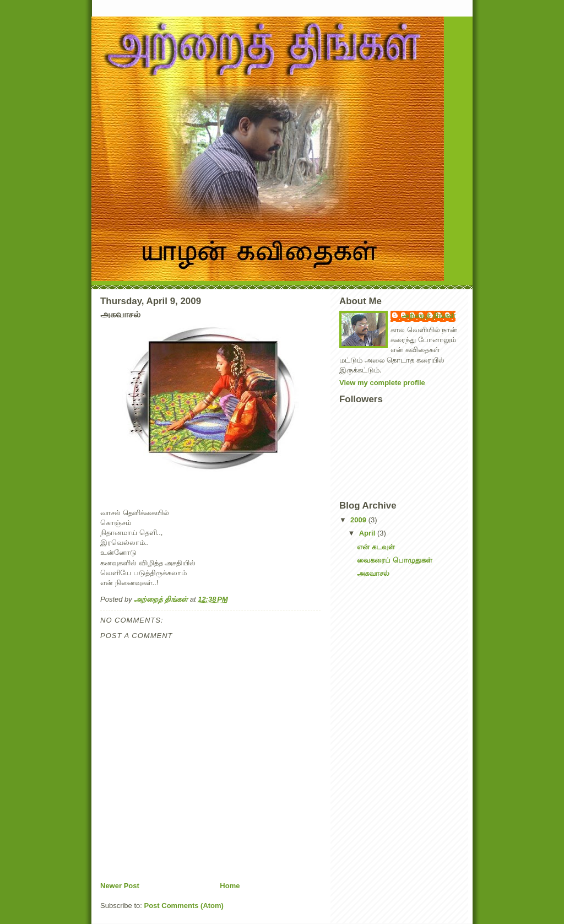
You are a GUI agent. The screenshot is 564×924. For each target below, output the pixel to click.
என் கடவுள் (376, 547)
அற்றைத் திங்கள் (429, 315)
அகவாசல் (373, 573)
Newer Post (120, 886)
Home (230, 886)
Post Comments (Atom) (184, 906)
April (368, 533)
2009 (359, 520)
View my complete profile (382, 383)
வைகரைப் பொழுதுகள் (395, 560)
